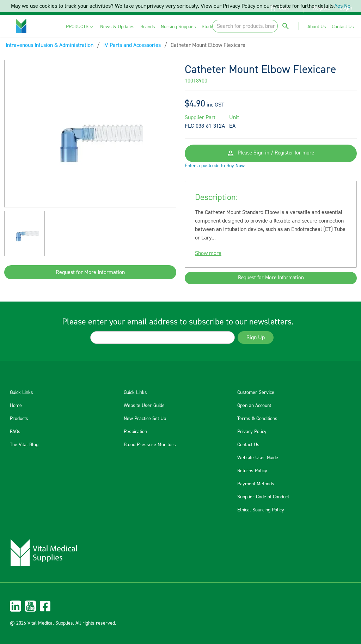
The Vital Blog (24, 445)
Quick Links (22, 393)
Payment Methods (256, 484)
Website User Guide (144, 406)
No (347, 6)
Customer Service (256, 393)
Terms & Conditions (257, 419)
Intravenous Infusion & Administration (50, 45)
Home (16, 406)
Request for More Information (90, 272)
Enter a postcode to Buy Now (215, 171)
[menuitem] (80, 27)
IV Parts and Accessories (132, 45)
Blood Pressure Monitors (150, 445)
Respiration (135, 432)
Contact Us (248, 445)
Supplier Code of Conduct (263, 497)
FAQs (15, 432)
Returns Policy (252, 471)
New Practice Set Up (145, 419)
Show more (208, 258)
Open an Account (254, 406)
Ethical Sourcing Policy (261, 510)
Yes (339, 6)
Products (19, 419)
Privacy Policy (252, 432)
